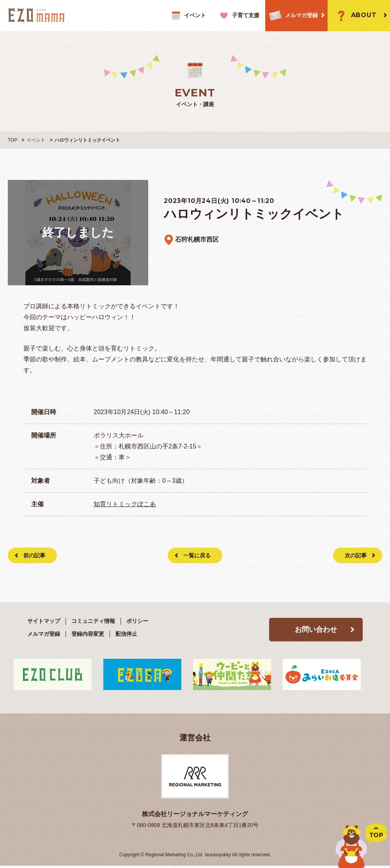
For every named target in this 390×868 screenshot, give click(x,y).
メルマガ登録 (292, 16)
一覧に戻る (197, 555)
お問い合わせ (316, 630)
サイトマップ (44, 621)
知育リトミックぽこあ (125, 504)
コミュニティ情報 (93, 621)
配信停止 (126, 634)
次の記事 (356, 555)
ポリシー (137, 621)
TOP (12, 140)
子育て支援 (238, 16)
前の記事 (34, 555)
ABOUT (355, 16)
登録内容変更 (88, 634)
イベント (188, 16)
